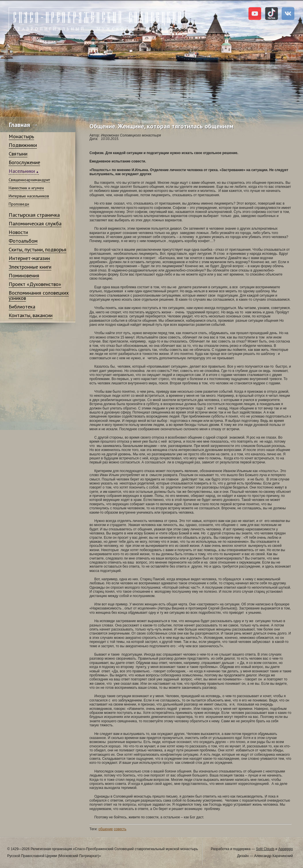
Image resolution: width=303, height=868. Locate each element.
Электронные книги (30, 267)
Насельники (22, 171)
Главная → (24, 125)
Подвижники (23, 145)
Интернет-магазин (29, 258)
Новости (18, 232)
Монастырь (21, 136)
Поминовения (24, 275)
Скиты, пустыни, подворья (38, 249)
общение (106, 829)
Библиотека (22, 307)
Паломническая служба (35, 223)
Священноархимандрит (29, 180)
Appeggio (286, 849)
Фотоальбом (23, 241)
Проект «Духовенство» (35, 284)
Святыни (18, 154)
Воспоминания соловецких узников (39, 295)
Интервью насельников (29, 196)
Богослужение (24, 162)
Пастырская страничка (34, 215)
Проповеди (19, 204)
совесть (120, 829)
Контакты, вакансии (31, 315)
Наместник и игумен (26, 188)
